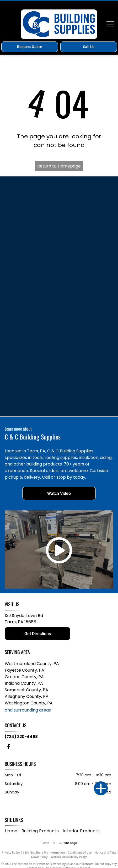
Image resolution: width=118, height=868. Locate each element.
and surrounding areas (28, 710)
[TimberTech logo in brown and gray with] (32, 208)
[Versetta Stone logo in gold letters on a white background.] (86, 385)
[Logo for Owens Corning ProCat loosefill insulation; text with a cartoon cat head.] (32, 405)
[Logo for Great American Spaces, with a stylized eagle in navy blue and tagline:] (86, 346)
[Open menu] (110, 24)
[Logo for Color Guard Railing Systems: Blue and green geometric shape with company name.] (32, 346)
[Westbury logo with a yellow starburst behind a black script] (86, 326)
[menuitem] (13, 831)
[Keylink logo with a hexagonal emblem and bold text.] (86, 228)
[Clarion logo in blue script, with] (86, 188)
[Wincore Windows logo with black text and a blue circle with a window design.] (32, 326)
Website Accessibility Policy (69, 857)
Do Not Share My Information (45, 852)
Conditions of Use (80, 852)
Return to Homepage (59, 166)
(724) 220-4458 (21, 737)
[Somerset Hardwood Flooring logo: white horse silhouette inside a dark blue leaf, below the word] (32, 365)
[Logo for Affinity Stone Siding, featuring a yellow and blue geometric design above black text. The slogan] (32, 385)
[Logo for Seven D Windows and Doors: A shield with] (86, 365)
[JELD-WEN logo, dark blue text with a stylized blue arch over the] (32, 306)
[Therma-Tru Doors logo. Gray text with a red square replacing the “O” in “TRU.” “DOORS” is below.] (32, 247)
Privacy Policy (11, 852)
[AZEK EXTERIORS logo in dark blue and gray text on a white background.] (86, 287)
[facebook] (9, 747)
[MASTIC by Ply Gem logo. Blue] (32, 188)
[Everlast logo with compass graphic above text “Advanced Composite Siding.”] (86, 247)
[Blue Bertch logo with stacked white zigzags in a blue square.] (32, 287)
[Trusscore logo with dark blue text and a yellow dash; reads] (32, 267)
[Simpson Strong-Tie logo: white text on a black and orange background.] (86, 208)
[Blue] (32, 228)
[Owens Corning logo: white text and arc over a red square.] (86, 306)
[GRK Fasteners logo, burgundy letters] (86, 405)
